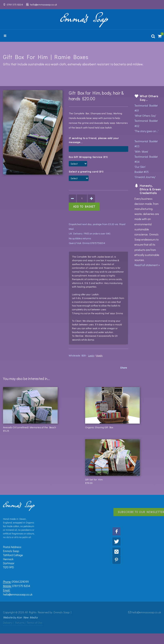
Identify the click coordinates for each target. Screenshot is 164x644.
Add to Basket (84, 207)
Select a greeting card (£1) (87, 171)
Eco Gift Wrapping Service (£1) (89, 157)
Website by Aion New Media (20, 617)
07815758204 (98, 243)
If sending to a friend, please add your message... (94, 140)
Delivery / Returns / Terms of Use (23, 623)
